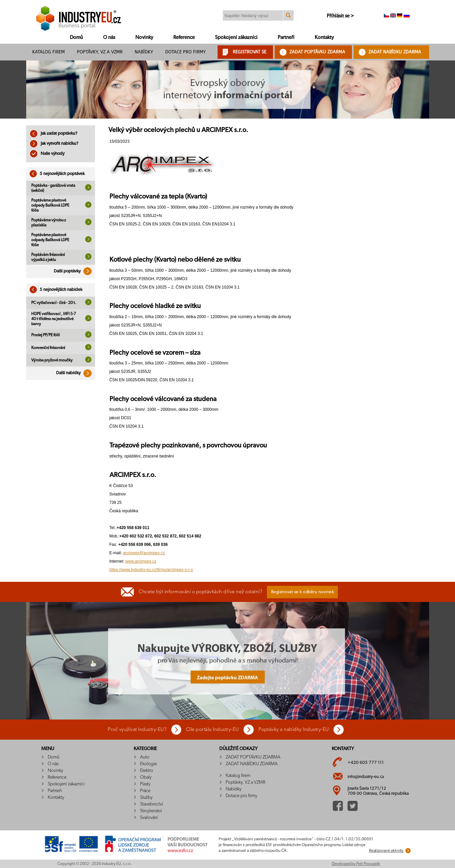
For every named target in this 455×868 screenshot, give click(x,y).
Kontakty (324, 37)
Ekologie (148, 764)
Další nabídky (76, 373)
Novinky (144, 37)
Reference (184, 37)
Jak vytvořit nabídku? (54, 144)
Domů (76, 37)
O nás (109, 37)
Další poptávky (74, 271)
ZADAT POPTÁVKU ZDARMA (317, 52)
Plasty (145, 784)
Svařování (149, 818)
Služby (146, 797)
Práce (145, 791)
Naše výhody (47, 154)
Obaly (146, 777)
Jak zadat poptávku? (53, 134)
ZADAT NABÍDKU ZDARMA (395, 52)
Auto (145, 757)
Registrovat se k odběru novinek (303, 592)
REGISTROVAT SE (249, 52)
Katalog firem (49, 52)
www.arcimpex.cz (141, 561)
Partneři (286, 37)
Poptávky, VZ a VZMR (100, 52)
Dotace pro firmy (186, 52)
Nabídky (144, 52)
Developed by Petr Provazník (356, 864)
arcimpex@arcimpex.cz (144, 553)
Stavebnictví (151, 804)
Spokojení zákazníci (236, 37)
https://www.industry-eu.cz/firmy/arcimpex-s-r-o (151, 570)
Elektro (147, 771)
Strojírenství (151, 811)
